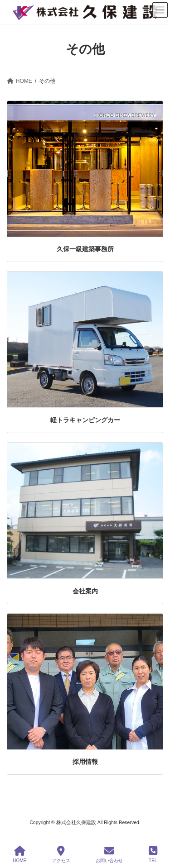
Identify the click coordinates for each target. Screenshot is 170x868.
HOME (19, 854)
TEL (153, 854)
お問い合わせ (109, 854)
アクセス (61, 854)
